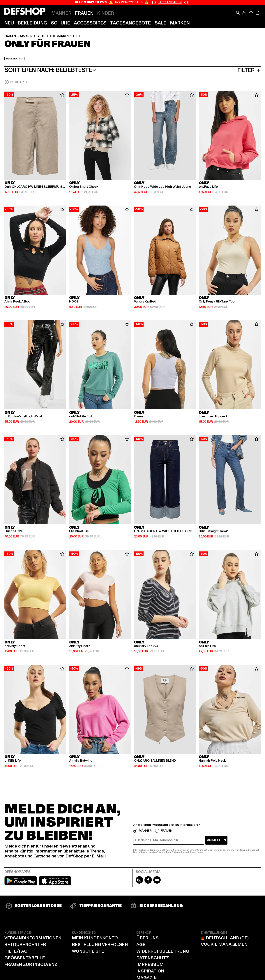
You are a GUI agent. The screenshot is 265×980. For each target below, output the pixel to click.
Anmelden (216, 840)
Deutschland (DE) (224, 938)
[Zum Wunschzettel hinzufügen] (62, 95)
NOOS (74, 302)
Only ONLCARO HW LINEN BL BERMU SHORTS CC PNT (35, 187)
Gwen (138, 416)
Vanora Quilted (145, 302)
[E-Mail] (169, 840)
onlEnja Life (207, 646)
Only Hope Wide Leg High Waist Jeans (162, 187)
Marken (26, 36)
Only (77, 36)
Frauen (10, 36)
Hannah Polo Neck (212, 761)
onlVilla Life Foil (81, 416)
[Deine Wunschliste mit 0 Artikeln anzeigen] (251, 13)
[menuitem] (61, 13)
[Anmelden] (244, 13)
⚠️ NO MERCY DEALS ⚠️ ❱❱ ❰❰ (133, 2)
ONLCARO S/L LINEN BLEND (155, 761)
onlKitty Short (15, 646)
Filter (249, 70)
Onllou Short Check (84, 187)
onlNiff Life (13, 761)
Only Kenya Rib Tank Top (217, 302)
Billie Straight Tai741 (214, 531)
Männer (145, 831)
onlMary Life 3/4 (146, 646)
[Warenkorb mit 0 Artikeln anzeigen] (258, 13)
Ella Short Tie (79, 531)
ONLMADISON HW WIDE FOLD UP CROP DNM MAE (165, 531)
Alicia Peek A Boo (17, 302)
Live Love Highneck (213, 416)
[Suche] (238, 13)
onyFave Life (208, 187)
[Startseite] (25, 11)
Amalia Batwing (81, 761)
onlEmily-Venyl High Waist (23, 416)
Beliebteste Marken (53, 36)
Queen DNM (13, 531)
